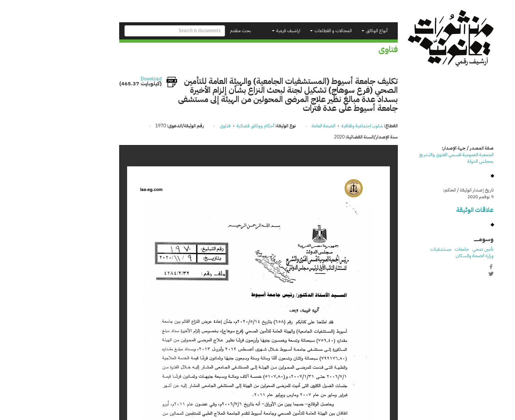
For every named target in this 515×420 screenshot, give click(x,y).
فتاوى (176, 126)
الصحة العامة (275, 126)
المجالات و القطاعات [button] (282, 31)
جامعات (413, 249)
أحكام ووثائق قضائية (206, 126)
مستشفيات (392, 249)
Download (102, 79)
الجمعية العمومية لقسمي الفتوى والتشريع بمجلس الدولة (408, 158)
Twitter (442, 274)
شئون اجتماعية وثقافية (313, 126)
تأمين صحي (434, 249)
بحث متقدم (191, 31)
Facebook (442, 267)
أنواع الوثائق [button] (326, 31)
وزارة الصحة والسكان (426, 256)
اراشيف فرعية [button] (237, 31)
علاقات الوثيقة (426, 210)
